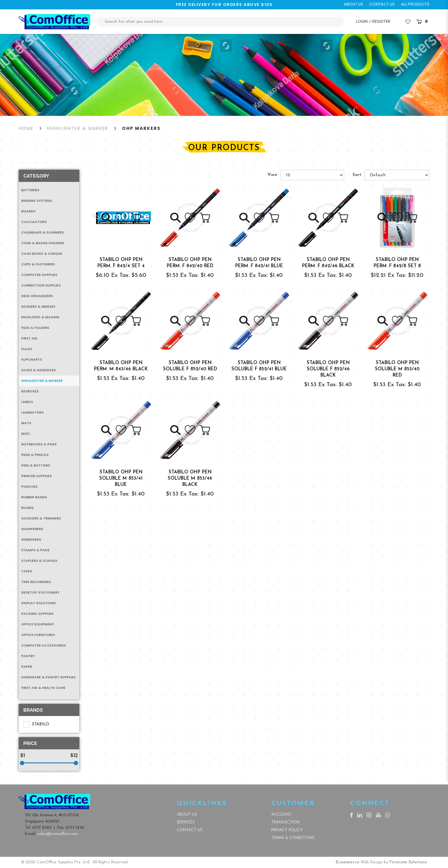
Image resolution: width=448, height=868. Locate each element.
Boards (28, 211)
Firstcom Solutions (408, 862)
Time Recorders (36, 582)
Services (186, 822)
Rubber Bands (34, 497)
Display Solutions (38, 603)
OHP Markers (141, 128)
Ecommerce (348, 862)
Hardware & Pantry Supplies (48, 677)
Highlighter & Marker (78, 128)
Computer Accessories (44, 645)
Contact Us (190, 830)
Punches (29, 487)
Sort (357, 175)
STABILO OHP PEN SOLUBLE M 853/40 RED (397, 369)
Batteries (30, 190)
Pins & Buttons (36, 465)
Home (26, 128)
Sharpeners (32, 529)
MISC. (26, 434)
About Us (187, 815)
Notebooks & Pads (39, 444)
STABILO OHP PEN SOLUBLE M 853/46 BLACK (190, 479)
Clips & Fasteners (38, 264)
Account (281, 815)
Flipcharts (32, 360)
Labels (27, 402)
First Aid (29, 338)
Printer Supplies (36, 476)
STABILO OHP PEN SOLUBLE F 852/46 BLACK (328, 369)
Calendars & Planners (42, 232)
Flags (27, 349)
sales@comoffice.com (58, 834)
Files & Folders (35, 328)
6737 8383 (42, 828)
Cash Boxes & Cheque (42, 254)
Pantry (28, 656)
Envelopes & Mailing (40, 317)
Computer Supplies (39, 275)
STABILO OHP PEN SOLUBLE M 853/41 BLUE (121, 479)
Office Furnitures (38, 635)
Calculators (34, 222)
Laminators (32, 413)
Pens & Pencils (35, 455)
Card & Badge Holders (43, 243)
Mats (26, 423)
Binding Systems (37, 201)
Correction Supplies (41, 285)
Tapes (27, 571)
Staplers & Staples (39, 561)
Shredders (31, 540)
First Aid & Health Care (43, 688)
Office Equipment (38, 624)
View (272, 175)
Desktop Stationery (40, 593)
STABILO (36, 724)
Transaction (285, 822)
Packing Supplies (37, 614)
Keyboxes (30, 391)
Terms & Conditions (293, 838)
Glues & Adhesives (38, 370)
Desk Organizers (37, 296)
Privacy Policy (287, 830)
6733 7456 (75, 828)
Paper (27, 667)
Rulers (27, 508)
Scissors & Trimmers (41, 518)
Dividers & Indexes (38, 307)
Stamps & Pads (35, 550)
